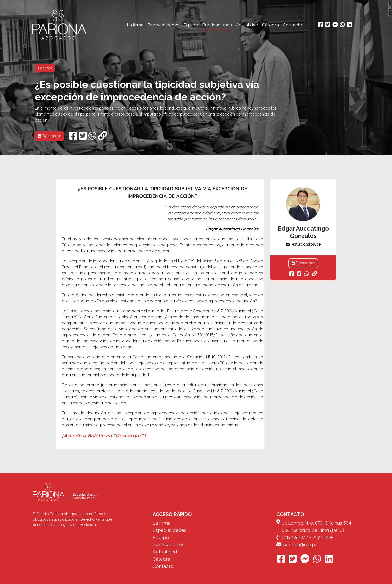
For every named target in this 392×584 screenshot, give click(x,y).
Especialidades (163, 25)
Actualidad (247, 25)
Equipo (191, 25)
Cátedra (271, 25)
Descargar (50, 136)
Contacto (293, 25)
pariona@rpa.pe (297, 544)
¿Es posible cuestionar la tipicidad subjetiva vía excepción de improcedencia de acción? (147, 91)
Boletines (45, 68)
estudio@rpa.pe (303, 244)
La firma (135, 25)
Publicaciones (217, 25)
